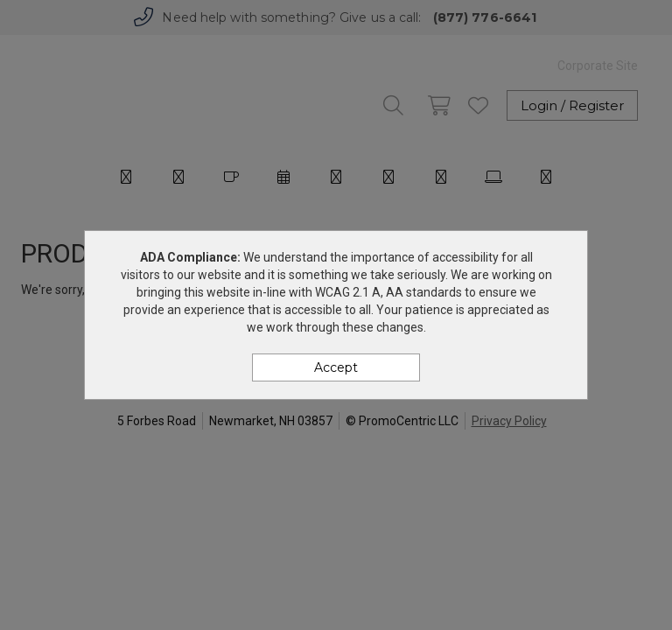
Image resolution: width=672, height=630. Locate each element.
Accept (336, 367)
